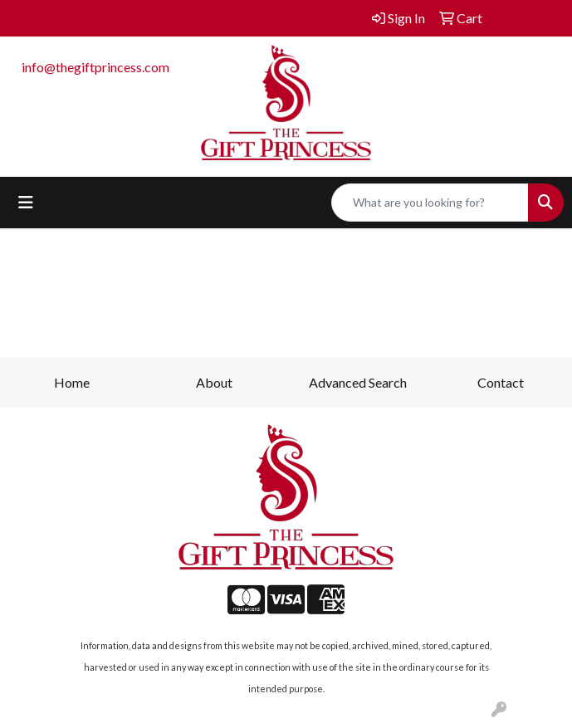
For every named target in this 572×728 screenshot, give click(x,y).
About (214, 382)
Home (72, 382)
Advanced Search (358, 382)
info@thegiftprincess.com (95, 67)
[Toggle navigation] (26, 202)
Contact (501, 382)
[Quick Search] (430, 203)
